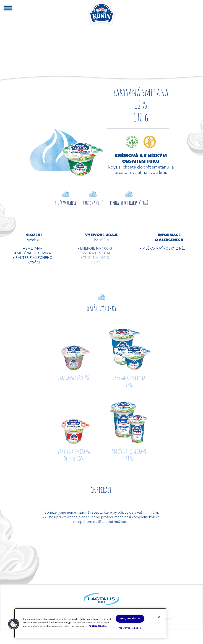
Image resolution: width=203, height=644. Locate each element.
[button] (14, 624)
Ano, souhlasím (130, 618)
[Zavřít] (159, 617)
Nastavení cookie (130, 628)
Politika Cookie (98, 626)
